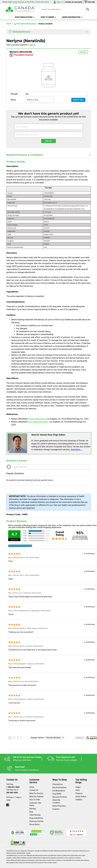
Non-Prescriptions (59, 781)
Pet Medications (59, 784)
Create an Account (74, 2)
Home (9, 24)
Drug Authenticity (36, 811)
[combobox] (40, 100)
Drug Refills (57, 787)
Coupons (56, 802)
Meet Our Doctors (36, 787)
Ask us (33, 45)
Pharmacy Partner (36, 814)
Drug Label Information (38, 422)
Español (9, 865)
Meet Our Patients (36, 790)
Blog (31, 805)
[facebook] (8, 797)
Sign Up (49, 141)
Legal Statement (35, 865)
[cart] (89, 2)
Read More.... (77, 450)
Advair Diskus (81, 790)
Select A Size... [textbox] (33, 100)
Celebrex (79, 793)
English (20, 865)
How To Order (35, 793)
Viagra (78, 780)
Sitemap (33, 802)
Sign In (58, 2)
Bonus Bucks (34, 818)
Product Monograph (37, 419)
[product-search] (88, 9)
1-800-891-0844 (13, 780)
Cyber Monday (35, 808)
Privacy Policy (52, 865)
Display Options (38, 738)
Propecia (79, 787)
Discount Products (60, 790)
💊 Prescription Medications (25, 24)
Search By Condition (56, 795)
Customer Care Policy (35, 797)
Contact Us (34, 783)
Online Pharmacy (59, 799)
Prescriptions (58, 777)
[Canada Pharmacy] (21, 9)
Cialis (78, 783)
